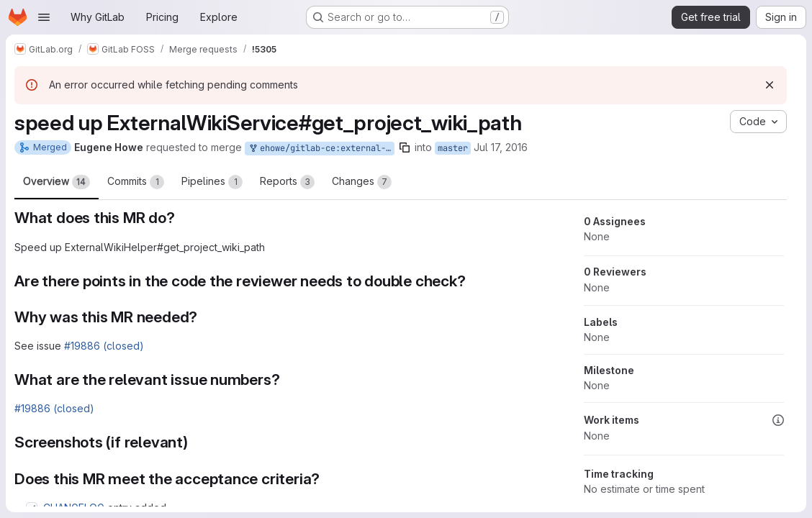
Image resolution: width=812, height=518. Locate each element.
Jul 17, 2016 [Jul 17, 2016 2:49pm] (501, 147)
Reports (287, 182)
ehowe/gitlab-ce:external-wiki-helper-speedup (321, 149)
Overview (57, 182)
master (453, 148)
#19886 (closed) (104, 346)
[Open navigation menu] (44, 17)
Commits (136, 182)
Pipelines (212, 182)
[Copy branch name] (405, 147)
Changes (362, 182)
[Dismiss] (770, 85)
